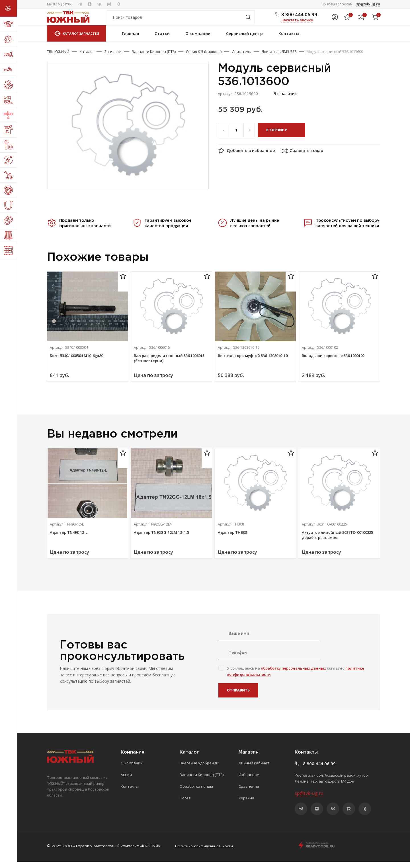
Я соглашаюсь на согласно (296, 678)
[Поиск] (181, 20)
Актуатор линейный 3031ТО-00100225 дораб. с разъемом (337, 541)
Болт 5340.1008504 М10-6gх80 (76, 362)
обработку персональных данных (293, 674)
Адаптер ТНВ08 (232, 539)
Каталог (87, 58)
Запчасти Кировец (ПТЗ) (154, 58)
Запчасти (113, 58)
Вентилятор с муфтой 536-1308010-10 (253, 362)
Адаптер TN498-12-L (69, 539)
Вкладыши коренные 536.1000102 (333, 362)
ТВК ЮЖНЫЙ (58, 58)
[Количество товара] (236, 136)
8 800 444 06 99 (299, 18)
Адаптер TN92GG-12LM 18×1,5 (161, 539)
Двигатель (241, 58)
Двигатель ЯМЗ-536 (279, 58)
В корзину (276, 136)
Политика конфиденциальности (205, 852)
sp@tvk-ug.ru (368, 4)
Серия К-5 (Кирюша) (204, 58)
